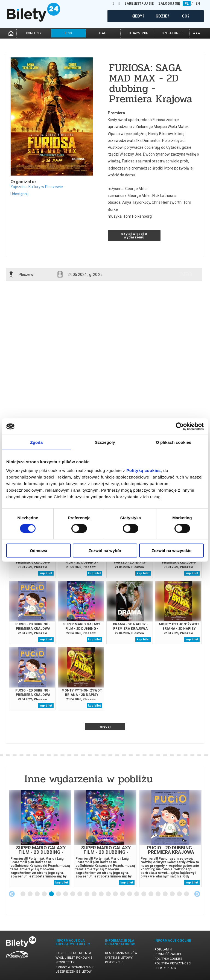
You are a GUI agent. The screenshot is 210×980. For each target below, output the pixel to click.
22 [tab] (173, 894)
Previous (12, 894)
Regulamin (163, 950)
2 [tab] (30, 894)
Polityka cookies (168, 959)
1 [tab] (23, 894)
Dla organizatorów (121, 953)
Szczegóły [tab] (105, 442)
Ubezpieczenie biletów (74, 972)
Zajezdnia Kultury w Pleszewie (37, 187)
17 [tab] (137, 894)
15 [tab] (123, 894)
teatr (103, 33)
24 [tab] (187, 894)
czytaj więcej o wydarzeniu (134, 235)
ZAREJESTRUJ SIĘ (139, 4)
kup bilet (46, 573)
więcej (105, 726)
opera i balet (172, 33)
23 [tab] (180, 894)
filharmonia (138, 33)
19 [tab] (151, 894)
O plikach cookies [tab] (173, 442)
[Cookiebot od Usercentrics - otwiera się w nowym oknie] (180, 427)
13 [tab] (109, 894)
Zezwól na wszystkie (171, 550)
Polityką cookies (144, 470)
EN (198, 4)
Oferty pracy (165, 968)
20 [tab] (158, 894)
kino (68, 33)
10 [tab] (87, 894)
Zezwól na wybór (105, 550)
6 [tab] (59, 894)
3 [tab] (37, 894)
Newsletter (65, 962)
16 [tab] (130, 894)
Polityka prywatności (173, 963)
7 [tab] (66, 894)
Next (197, 894)
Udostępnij (19, 194)
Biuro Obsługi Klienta (73, 953)
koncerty (34, 33)
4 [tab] (45, 894)
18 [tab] (144, 894)
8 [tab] (73, 894)
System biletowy (119, 958)
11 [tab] (94, 894)
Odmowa (38, 550)
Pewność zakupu (168, 954)
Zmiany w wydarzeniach (75, 967)
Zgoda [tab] (37, 442)
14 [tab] (116, 894)
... (196, 33)
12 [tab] (101, 894)
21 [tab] (165, 894)
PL (187, 4)
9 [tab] (80, 894)
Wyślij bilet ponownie (74, 958)
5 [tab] (52, 894)
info (186, 274)
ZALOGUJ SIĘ (169, 4)
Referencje (114, 962)
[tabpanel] (40, 838)
